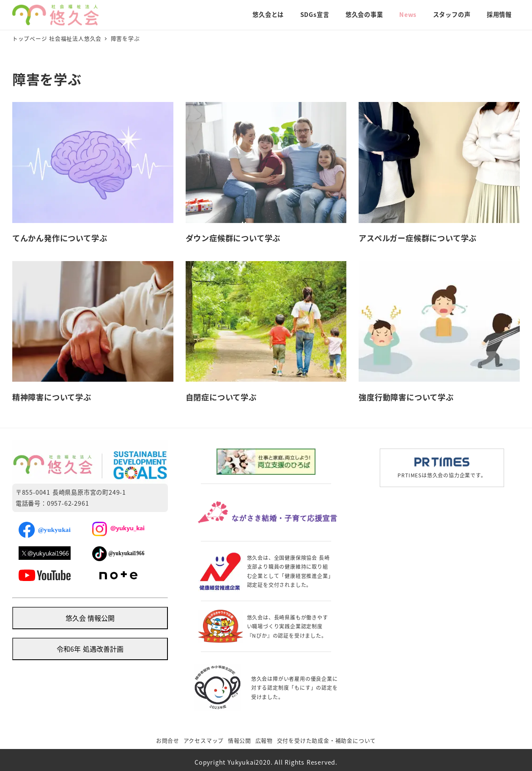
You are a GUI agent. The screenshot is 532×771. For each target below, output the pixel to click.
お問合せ (168, 740)
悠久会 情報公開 (90, 618)
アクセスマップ (204, 740)
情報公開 (240, 740)
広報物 (264, 740)
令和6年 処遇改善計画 (90, 649)
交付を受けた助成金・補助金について (327, 740)
